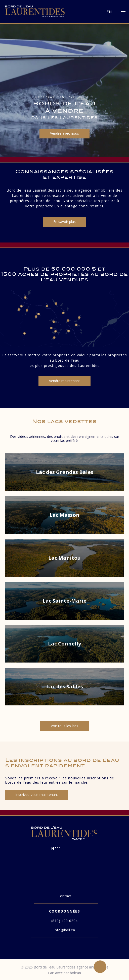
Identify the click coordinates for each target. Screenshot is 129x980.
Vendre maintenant (64, 381)
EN (109, 12)
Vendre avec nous (64, 133)
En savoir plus (64, 222)
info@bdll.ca (64, 930)
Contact (64, 896)
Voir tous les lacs (64, 726)
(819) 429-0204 (64, 921)
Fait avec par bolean (64, 973)
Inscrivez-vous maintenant (37, 795)
